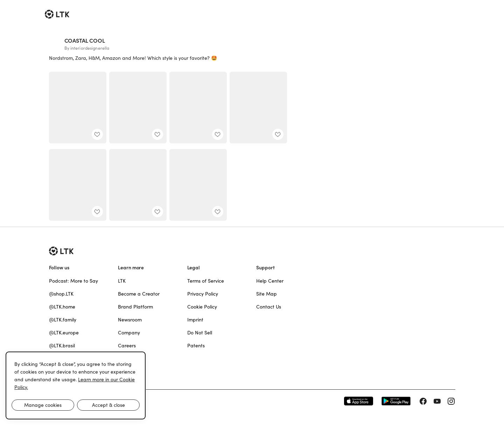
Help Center (270, 281)
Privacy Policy (203, 294)
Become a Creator (139, 294)
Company (129, 333)
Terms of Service (206, 281)
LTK (122, 281)
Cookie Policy (202, 307)
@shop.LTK (61, 294)
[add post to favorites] (97, 134)
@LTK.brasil (62, 346)
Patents (196, 346)
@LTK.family (63, 320)
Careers (127, 346)
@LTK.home (62, 307)
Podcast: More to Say (73, 281)
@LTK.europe (64, 333)
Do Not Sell (200, 333)
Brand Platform (135, 307)
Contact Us (269, 307)
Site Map (267, 294)
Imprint (195, 320)
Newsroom (130, 320)
